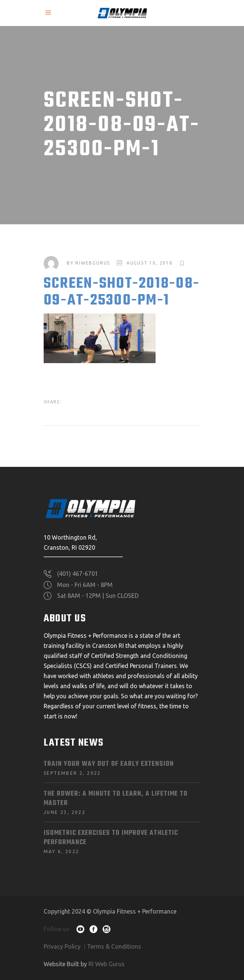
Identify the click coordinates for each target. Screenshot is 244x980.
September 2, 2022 (72, 773)
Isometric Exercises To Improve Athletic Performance (111, 838)
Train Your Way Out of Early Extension (109, 764)
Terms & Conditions (114, 946)
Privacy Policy (62, 946)
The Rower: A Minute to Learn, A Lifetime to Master (116, 799)
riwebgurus (93, 263)
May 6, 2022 (61, 851)
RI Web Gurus (107, 964)
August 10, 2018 (150, 263)
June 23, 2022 (65, 812)
